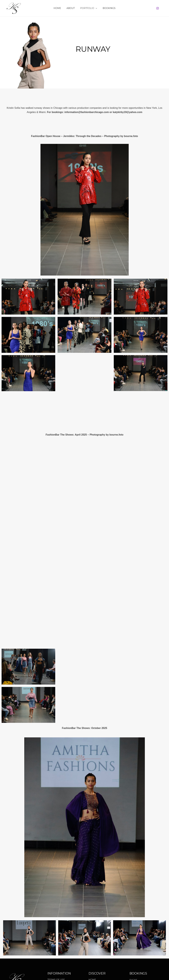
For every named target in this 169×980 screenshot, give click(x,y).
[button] (95, 8)
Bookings (107, 8)
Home (59, 8)
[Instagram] (158, 8)
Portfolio (88, 8)
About (71, 8)
